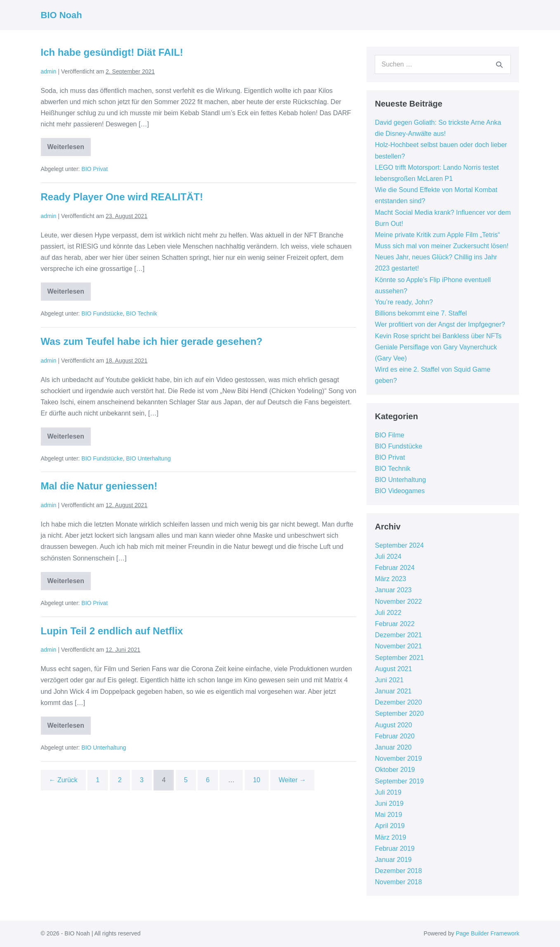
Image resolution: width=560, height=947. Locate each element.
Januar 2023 (393, 590)
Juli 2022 (388, 613)
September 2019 (399, 781)
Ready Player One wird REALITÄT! (122, 197)
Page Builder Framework (487, 933)
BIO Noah (61, 15)
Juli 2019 (388, 792)
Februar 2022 (395, 624)
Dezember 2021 (398, 635)
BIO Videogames (400, 491)
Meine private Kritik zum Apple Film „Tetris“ (437, 235)
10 (257, 780)
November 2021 (398, 646)
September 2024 (399, 545)
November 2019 (398, 758)
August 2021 (393, 669)
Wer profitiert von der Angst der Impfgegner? (440, 324)
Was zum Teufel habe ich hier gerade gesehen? (152, 341)
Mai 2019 (388, 815)
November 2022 (398, 602)
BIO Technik (142, 313)
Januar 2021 (393, 691)
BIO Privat (95, 169)
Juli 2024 (388, 557)
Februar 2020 (395, 736)
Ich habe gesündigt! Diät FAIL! (112, 52)
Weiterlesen (69, 150)
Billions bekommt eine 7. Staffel (421, 313)
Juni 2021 (389, 680)
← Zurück (63, 780)
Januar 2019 (393, 860)
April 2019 (390, 826)
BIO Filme (389, 435)
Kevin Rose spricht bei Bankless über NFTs (438, 336)
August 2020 (393, 725)
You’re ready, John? (404, 302)
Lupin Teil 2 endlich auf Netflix (112, 631)
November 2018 (398, 882)
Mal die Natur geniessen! (99, 486)
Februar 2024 (395, 568)
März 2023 (390, 579)
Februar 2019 (395, 849)
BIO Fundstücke (102, 313)
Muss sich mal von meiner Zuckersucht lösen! (442, 246)
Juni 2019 (389, 803)
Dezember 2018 (398, 871)
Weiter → (292, 780)
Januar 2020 (393, 747)
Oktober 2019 (395, 770)
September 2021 (399, 658)
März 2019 (390, 837)
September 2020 (399, 713)
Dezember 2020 (398, 702)
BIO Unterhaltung (149, 458)
